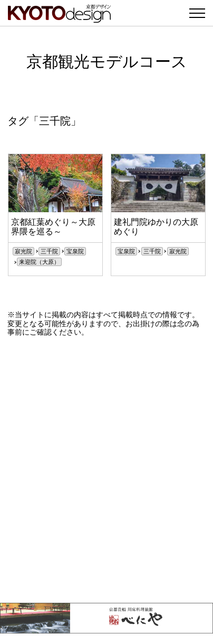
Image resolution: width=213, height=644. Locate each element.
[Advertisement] (106, 470)
